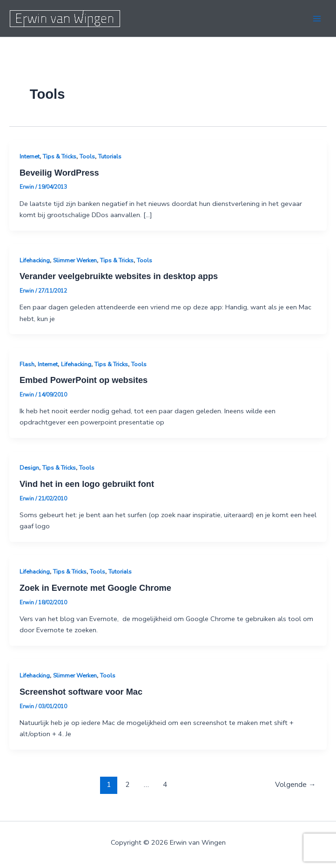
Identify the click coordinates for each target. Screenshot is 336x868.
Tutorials (110, 157)
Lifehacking (35, 260)
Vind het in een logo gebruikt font (87, 484)
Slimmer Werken (75, 260)
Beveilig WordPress (59, 173)
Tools (87, 157)
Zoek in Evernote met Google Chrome (95, 588)
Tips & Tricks (60, 157)
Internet (30, 157)
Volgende (296, 784)
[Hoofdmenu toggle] (317, 19)
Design (29, 468)
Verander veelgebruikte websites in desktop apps (119, 276)
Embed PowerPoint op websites (84, 380)
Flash (27, 364)
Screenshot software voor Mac (81, 692)
